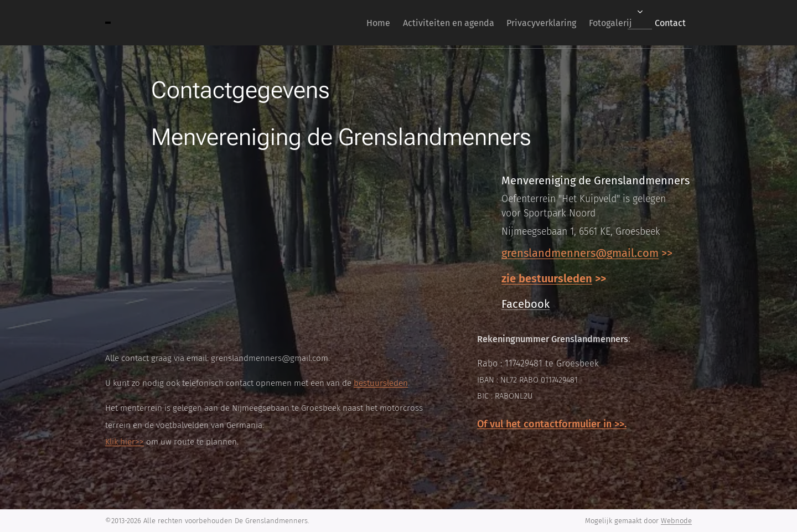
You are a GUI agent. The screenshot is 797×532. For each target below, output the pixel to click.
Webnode (676, 521)
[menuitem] (348, 23)
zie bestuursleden (547, 278)
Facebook (526, 304)
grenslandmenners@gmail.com (580, 253)
